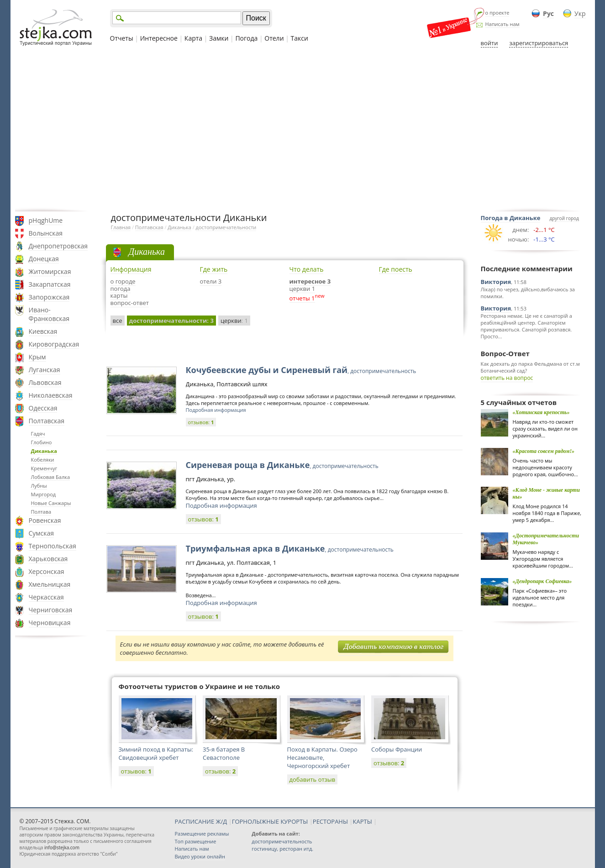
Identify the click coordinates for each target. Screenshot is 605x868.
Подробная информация (216, 410)
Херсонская (47, 571)
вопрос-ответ (130, 303)
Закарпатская (50, 284)
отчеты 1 (302, 298)
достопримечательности (226, 227)
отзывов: (201, 422)
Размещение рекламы (202, 834)
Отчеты (122, 38)
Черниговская (51, 610)
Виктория (496, 282)
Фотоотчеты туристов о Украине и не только (200, 686)
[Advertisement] (303, 129)
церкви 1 (302, 289)
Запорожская (49, 297)
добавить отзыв (313, 779)
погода (121, 289)
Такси (300, 38)
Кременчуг (44, 468)
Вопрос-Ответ (505, 353)
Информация (131, 269)
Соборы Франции (397, 749)
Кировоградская (54, 344)
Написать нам (502, 24)
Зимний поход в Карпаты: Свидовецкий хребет (156, 753)
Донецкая (44, 259)
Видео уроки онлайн (200, 856)
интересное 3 (310, 281)
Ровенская (45, 520)
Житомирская (50, 271)
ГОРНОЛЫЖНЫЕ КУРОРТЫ (270, 821)
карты (119, 295)
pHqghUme (46, 220)
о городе (123, 281)
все (118, 321)
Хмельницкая (50, 584)
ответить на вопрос (507, 378)
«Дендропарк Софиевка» (542, 581)
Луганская (45, 370)
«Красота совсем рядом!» (544, 451)
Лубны (39, 486)
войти (489, 43)
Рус (548, 13)
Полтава (41, 512)
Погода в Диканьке (511, 218)
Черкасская (46, 597)
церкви (234, 321)
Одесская (43, 408)
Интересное (159, 38)
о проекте (497, 13)
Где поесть (396, 269)
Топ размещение (196, 841)
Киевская (43, 331)
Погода (246, 38)
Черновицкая (50, 623)
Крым (37, 357)
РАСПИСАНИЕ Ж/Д (201, 821)
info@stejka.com (62, 847)
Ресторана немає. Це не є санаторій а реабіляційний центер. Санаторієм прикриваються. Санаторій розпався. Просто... (526, 326)
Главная (121, 227)
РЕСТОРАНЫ (330, 821)
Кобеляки (43, 460)
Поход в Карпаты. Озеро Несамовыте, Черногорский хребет (322, 758)
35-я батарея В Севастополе (224, 753)
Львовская (45, 382)
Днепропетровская (58, 246)
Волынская (46, 233)
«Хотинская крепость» (541, 412)
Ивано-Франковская (49, 314)
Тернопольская (53, 546)
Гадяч (38, 434)
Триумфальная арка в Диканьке (290, 548)
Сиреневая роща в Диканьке (282, 465)
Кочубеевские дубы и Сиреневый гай (301, 370)
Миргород (44, 494)
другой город (564, 218)
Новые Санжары (51, 503)
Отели (274, 38)
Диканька (44, 451)
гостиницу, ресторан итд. (282, 849)
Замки (219, 38)
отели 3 (211, 281)
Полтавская (47, 421)
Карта (193, 38)
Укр (580, 13)
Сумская (42, 533)
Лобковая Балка (51, 477)
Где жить (214, 269)
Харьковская (48, 559)
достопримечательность (282, 841)
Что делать (307, 269)
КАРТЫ (363, 821)
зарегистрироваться (539, 43)
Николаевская (51, 395)
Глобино (42, 442)
